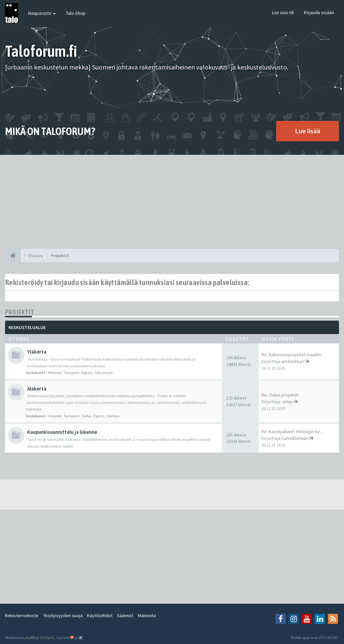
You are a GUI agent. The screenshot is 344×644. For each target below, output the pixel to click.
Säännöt (125, 615)
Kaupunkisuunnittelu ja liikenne (62, 432)
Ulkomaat (104, 373)
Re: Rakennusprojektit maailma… (294, 355)
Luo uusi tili (283, 12)
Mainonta (147, 615)
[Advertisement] (172, 202)
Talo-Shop (76, 13)
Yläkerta (37, 352)
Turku (86, 416)
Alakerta (37, 389)
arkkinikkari (293, 361)
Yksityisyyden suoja (63, 615)
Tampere (71, 373)
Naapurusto (42, 13)
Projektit (20, 312)
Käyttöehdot (100, 615)
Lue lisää (308, 131)
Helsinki (55, 373)
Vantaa (113, 416)
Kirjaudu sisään (319, 12)
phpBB (30, 637)
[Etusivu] (13, 256)
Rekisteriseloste (22, 615)
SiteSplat (47, 637)
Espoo (87, 373)
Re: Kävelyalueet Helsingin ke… (293, 431)
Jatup (287, 402)
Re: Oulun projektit (280, 395)
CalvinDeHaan (295, 438)
